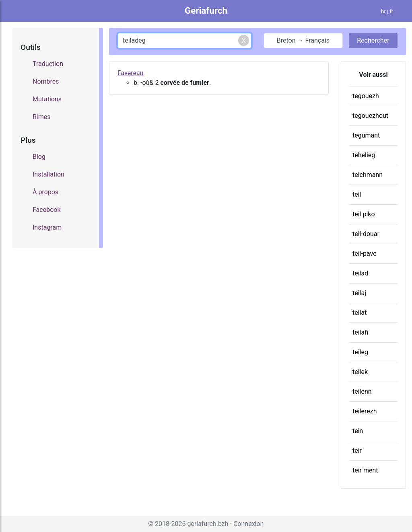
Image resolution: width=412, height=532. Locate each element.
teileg (360, 352)
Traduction (48, 64)
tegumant (366, 135)
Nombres (46, 81)
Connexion (248, 524)
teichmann (368, 175)
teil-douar (366, 234)
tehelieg (364, 155)
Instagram (47, 227)
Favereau (131, 73)
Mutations (47, 99)
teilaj (359, 293)
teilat (359, 313)
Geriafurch (206, 10)
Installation (48, 174)
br (383, 11)
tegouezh (366, 96)
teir (357, 451)
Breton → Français (303, 40)
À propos (45, 192)
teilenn (362, 391)
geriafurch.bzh (208, 524)
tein (358, 431)
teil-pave (365, 254)
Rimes (42, 117)
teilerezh (365, 411)
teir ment (365, 470)
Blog (39, 157)
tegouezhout (370, 116)
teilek (360, 372)
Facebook (46, 210)
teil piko (364, 214)
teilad (360, 273)
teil (357, 194)
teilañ (360, 332)
